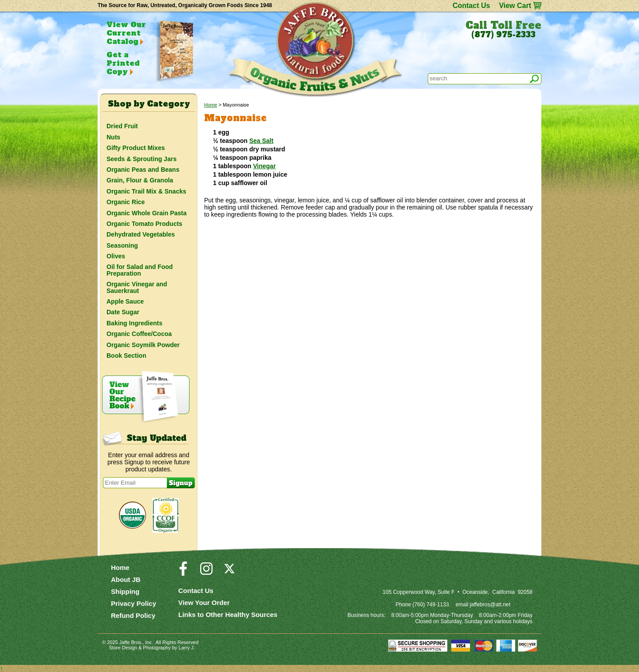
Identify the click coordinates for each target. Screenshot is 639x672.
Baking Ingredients (134, 323)
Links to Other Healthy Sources (228, 615)
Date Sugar (123, 312)
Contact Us (471, 6)
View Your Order (204, 603)
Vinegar (264, 166)
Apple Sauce (125, 301)
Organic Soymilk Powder (143, 345)
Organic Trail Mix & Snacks (146, 191)
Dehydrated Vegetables (141, 234)
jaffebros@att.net (490, 605)
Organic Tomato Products (144, 224)
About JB (126, 579)
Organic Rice (126, 202)
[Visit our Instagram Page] (206, 573)
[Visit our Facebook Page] (183, 573)
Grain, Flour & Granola (140, 180)
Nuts (113, 137)
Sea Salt (261, 141)
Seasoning (122, 245)
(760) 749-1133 (431, 605)
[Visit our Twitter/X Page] (229, 573)
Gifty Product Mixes (136, 148)
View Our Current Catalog (126, 33)
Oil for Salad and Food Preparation (140, 270)
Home (211, 105)
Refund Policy (133, 615)
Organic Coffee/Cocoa (139, 334)
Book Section (126, 356)
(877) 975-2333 (503, 35)
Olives (116, 256)
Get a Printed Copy (123, 63)
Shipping (125, 591)
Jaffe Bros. (131, 642)
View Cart (515, 6)
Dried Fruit (122, 126)
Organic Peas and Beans (143, 170)
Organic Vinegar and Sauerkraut (137, 287)
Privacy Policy (134, 603)
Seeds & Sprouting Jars (142, 159)
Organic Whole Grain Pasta (147, 213)
